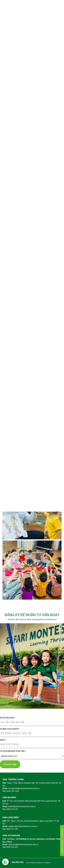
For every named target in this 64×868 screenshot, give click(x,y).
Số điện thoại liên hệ (10, 729)
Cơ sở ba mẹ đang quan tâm (13, 751)
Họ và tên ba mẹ (8, 718)
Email (3, 740)
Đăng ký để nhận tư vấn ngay (62, 841)
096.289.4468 (18, 862)
